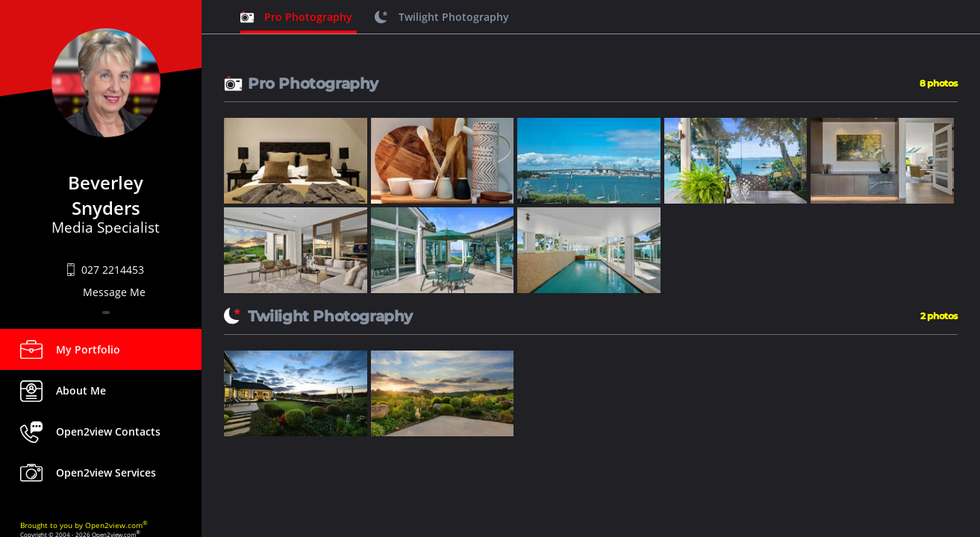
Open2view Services (106, 472)
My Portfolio (88, 349)
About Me (81, 390)
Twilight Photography (454, 17)
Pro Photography (308, 17)
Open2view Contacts (108, 431)
